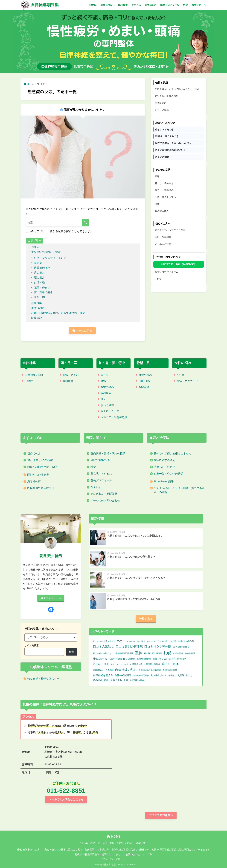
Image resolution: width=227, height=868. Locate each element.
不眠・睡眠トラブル (165, 197)
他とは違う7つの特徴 (40, 460)
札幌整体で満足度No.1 (41, 488)
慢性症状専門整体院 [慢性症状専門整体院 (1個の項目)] (124, 653)
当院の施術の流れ (101, 460)
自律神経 (39, 282)
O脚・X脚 (145, 381)
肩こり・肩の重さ (164, 183)
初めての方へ (35, 454)
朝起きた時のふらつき (167, 136)
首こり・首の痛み (164, 190)
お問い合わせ (133, 854)
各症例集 (37, 303)
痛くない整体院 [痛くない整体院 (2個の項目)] (167, 659)
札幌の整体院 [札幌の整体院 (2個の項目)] (100, 659)
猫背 (103, 399)
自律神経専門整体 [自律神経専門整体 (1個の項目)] (141, 675)
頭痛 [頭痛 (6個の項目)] (181, 675)
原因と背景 (108, 843)
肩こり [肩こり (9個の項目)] (166, 664)
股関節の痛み (42, 268)
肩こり (105, 375)
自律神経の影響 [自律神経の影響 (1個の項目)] (170, 670)
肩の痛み (39, 273)
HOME (114, 836)
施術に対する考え (164, 460)
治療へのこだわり (164, 467)
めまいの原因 (162, 157)
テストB (83, 843)
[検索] (204, 5)
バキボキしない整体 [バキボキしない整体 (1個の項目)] (136, 641)
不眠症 (29, 381)
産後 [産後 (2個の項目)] (155, 659)
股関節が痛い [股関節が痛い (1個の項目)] (138, 664)
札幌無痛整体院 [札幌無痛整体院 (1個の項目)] (144, 659)
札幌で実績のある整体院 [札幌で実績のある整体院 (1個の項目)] (184, 653)
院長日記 (37, 318)
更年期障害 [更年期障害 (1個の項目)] (157, 653)
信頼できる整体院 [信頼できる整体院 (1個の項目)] (186, 641)
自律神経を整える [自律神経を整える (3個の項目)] (103, 675)
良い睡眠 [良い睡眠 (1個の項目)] (155, 675)
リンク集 (147, 854)
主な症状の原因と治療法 (46, 252)
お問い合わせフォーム (166, 272)
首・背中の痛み (43, 292)
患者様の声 (38, 308)
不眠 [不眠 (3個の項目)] (174, 641)
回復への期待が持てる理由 (43, 467)
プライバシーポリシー (113, 859)
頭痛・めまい (42, 287)
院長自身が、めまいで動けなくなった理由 (177, 89)
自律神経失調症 (34, 375)
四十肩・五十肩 (110, 411)
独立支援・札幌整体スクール (45, 679)
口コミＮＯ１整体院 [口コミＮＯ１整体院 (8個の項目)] (158, 646)
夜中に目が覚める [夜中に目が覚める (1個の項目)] (181, 647)
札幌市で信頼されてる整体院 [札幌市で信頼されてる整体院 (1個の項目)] (122, 659)
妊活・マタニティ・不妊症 (50, 258)
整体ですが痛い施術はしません (172, 454)
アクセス (159, 278)
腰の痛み (39, 278)
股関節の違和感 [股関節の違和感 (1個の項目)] (153, 664)
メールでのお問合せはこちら (66, 799)
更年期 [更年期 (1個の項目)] (147, 653)
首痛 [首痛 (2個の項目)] (106, 680)
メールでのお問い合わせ (105, 501)
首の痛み (106, 393)
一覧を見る (146, 619)
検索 (71, 652)
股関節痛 (144, 387)
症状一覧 (95, 843)
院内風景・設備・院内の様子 (108, 454)
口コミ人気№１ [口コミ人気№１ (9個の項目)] (104, 646)
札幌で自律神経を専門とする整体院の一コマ (58, 313)
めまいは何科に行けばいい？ (170, 150)
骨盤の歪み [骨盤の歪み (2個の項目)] (116, 680)
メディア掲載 (162, 110)
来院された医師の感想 (166, 96)
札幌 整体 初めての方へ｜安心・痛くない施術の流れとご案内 (50, 850)
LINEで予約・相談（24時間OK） (179, 264)
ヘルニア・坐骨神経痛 (114, 417)
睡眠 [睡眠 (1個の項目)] (107, 664)
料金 (93, 467)
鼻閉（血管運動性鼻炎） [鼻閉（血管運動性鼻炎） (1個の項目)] (135, 680)
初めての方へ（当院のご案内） (171, 230)
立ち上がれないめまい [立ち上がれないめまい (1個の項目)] (120, 664)
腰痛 (157, 204)
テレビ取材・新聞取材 (104, 494)
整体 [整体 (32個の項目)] (139, 653)
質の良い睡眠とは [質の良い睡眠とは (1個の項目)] (169, 675)
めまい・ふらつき (165, 129)
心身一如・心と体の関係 (168, 474)
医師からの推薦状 (38, 475)
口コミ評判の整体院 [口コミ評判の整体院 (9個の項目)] (129, 646)
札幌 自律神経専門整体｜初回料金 (93, 854)
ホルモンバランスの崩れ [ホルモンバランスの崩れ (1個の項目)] (158, 641)
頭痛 (157, 176)
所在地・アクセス (101, 474)
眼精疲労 (68, 381)
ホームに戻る (82, 331)
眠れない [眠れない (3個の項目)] (98, 664)
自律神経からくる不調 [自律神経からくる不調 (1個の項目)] (103, 670)
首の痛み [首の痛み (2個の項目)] (98, 680)
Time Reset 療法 (164, 482)
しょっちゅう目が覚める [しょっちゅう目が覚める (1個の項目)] (104, 641)
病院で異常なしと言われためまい (173, 143)
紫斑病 (38, 263)
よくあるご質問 (163, 244)
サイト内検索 (32, 645)
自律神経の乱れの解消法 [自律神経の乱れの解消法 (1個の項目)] (150, 670)
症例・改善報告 (163, 237)
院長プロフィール (101, 480)
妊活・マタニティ (187, 381)
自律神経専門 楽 (45, 5)
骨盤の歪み (145, 375)
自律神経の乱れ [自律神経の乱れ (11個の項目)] (126, 670)
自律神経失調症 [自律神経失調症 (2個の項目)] (123, 675)
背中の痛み (107, 387)
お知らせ (37, 247)
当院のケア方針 (125, 843)
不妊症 (181, 375)
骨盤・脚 (39, 297)
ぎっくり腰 (107, 405)
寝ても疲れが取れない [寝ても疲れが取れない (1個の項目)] (103, 653)
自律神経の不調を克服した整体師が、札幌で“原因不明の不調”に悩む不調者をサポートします (161, 850)
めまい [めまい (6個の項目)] (121, 641)
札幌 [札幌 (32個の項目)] (167, 653)
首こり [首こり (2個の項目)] (189, 675)
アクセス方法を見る (161, 815)
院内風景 (90, 850)
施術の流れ (142, 843)
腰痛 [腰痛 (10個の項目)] (176, 664)
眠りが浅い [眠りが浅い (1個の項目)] (182, 659)
